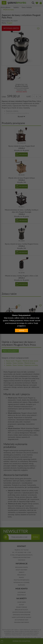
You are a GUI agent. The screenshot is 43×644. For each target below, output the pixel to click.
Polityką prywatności (16, 321)
